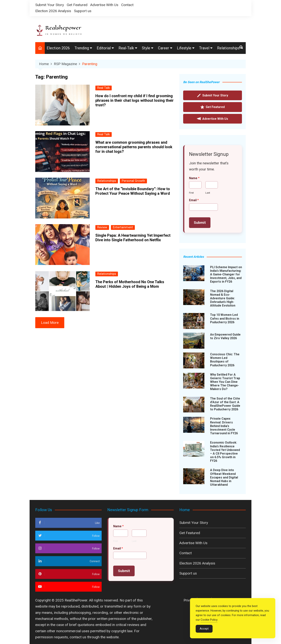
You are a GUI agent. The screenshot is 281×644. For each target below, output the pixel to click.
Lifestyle (184, 48)
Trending (82, 48)
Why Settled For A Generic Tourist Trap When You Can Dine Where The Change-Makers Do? (225, 382)
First (191, 193)
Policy (205, 600)
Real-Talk (126, 48)
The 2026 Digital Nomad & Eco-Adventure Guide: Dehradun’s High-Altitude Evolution (223, 298)
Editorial (104, 48)
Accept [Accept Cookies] (204, 632)
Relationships (228, 48)
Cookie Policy (209, 623)
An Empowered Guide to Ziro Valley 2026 (225, 336)
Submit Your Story (50, 5)
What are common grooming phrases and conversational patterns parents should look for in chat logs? (134, 147)
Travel (204, 48)
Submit (200, 223)
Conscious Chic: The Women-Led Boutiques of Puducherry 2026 (225, 360)
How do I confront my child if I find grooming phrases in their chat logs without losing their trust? (135, 100)
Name (194, 178)
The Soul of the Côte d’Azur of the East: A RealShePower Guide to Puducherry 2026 (225, 404)
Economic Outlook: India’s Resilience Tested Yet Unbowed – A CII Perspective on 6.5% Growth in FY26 (225, 452)
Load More (50, 323)
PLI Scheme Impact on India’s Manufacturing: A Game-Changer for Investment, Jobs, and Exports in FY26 (226, 274)
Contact (127, 5)
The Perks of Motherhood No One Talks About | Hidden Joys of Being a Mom (130, 284)
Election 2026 (58, 48)
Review (102, 227)
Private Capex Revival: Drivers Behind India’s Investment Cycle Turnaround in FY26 (224, 426)
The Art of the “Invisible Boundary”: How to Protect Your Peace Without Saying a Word (133, 191)
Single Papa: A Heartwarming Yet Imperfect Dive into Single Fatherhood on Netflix (133, 238)
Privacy (189, 600)
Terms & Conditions (230, 600)
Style (146, 48)
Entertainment (123, 227)
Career (164, 48)
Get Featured (77, 5)
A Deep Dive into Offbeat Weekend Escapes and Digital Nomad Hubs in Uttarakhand (224, 477)
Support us (83, 11)
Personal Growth (133, 181)
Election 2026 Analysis (53, 11)
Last (208, 193)
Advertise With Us (104, 5)
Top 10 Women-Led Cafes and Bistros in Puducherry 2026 (225, 318)
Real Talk (104, 88)
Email (194, 200)
